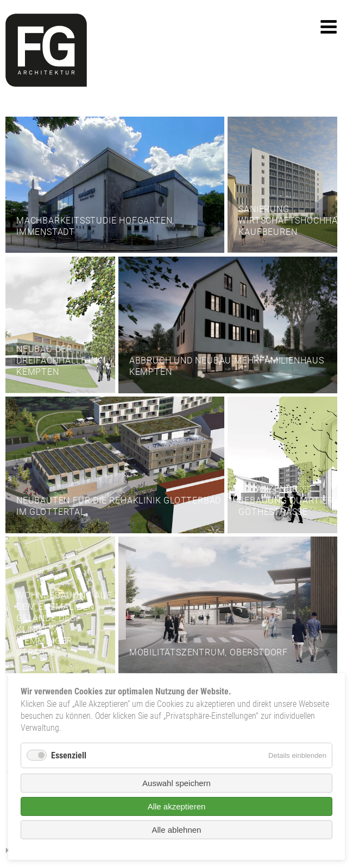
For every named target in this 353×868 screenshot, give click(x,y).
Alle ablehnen (177, 830)
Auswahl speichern (177, 783)
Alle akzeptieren (177, 806)
